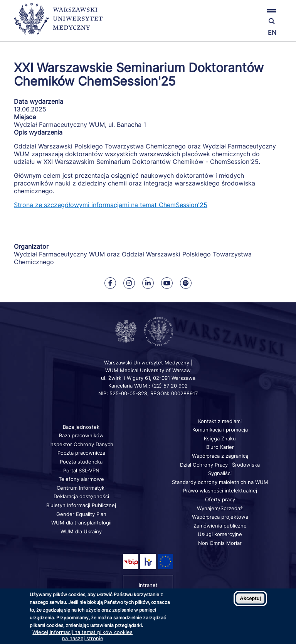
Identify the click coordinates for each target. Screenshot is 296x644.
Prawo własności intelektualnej (220, 491)
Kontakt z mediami (220, 421)
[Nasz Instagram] (129, 283)
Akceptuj (250, 598)
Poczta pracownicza (81, 453)
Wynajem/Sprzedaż (220, 508)
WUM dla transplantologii (81, 523)
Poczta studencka (81, 462)
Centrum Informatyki (81, 488)
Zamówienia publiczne (220, 526)
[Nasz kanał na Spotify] (186, 283)
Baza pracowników (81, 435)
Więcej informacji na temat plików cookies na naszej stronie (82, 635)
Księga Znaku (220, 438)
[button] (238, 11)
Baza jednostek (81, 427)
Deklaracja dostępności (81, 496)
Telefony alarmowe (81, 479)
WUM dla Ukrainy (81, 531)
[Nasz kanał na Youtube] (167, 283)
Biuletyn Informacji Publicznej (81, 505)
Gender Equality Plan (81, 514)
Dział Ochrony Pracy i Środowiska (220, 465)
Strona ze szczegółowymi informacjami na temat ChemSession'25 (111, 205)
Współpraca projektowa (220, 517)
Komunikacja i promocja (220, 430)
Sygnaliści (220, 473)
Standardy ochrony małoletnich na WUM (220, 482)
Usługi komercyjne (220, 534)
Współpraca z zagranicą (220, 456)
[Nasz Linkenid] (148, 283)
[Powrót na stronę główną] (58, 22)
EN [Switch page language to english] (272, 32)
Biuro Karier (220, 447)
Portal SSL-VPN (81, 470)
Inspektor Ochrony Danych (81, 444)
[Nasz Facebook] (110, 283)
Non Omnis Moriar (220, 543)
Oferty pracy (220, 499)
